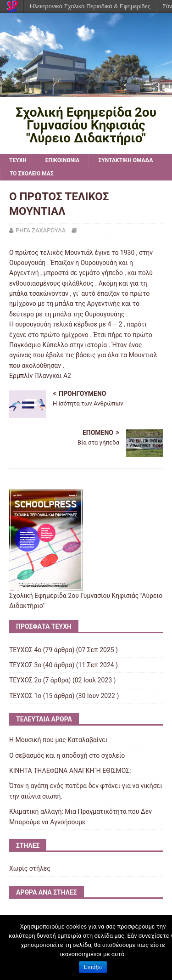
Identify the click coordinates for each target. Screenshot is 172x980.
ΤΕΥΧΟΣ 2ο (25, 680)
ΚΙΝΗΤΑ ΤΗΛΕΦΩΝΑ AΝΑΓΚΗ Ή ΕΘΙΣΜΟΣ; (70, 771)
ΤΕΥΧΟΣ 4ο (25, 650)
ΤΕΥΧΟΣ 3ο (25, 665)
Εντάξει (93, 967)
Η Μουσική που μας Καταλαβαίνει (58, 740)
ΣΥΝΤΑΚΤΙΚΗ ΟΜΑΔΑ (125, 160)
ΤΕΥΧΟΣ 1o (25, 696)
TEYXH (18, 160)
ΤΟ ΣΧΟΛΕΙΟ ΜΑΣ (32, 174)
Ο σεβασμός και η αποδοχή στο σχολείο (67, 755)
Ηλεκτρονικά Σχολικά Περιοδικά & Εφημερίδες (90, 6)
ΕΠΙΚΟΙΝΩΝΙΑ (63, 160)
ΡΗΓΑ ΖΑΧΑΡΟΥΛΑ (41, 230)
